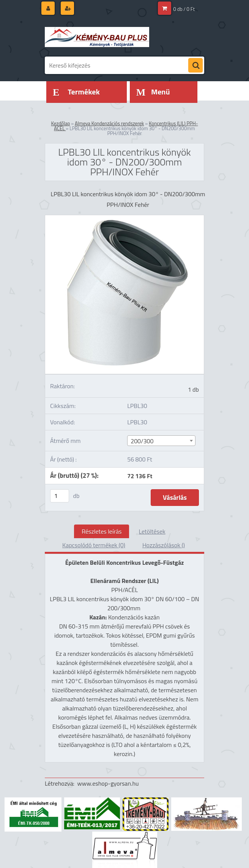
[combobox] (161, 441)
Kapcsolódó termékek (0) (94, 545)
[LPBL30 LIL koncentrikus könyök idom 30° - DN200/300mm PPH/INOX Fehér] (124, 218)
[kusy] (60, 496)
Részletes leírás (102, 531)
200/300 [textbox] (142, 441)
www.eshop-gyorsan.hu (108, 783)
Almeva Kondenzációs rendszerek (109, 123)
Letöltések (152, 531)
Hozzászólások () (164, 545)
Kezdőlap (61, 123)
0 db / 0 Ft (184, 9)
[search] (195, 66)
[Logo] (97, 37)
